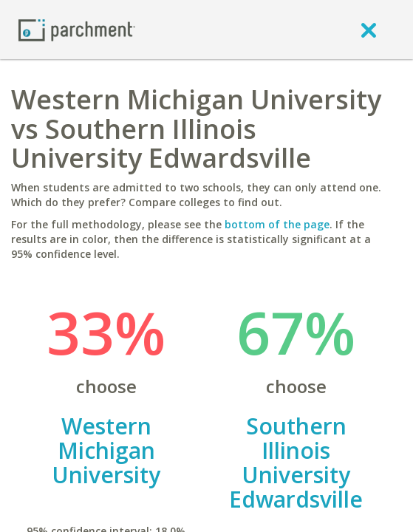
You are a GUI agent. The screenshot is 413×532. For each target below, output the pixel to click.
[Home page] (77, 29)
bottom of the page (277, 224)
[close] (369, 30)
